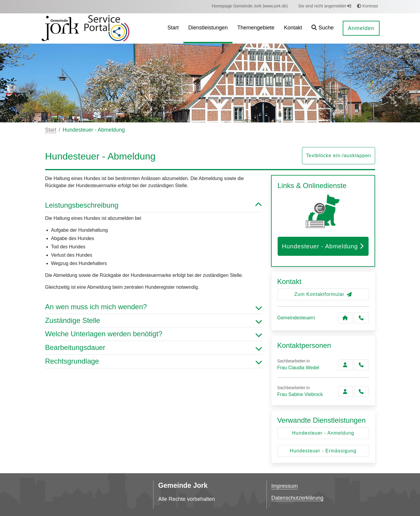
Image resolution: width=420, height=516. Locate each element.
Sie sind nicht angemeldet (325, 6)
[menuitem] (250, 6)
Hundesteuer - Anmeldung (323, 433)
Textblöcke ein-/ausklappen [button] (338, 156)
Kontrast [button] (367, 6)
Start (51, 130)
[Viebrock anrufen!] (361, 392)
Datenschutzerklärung (297, 498)
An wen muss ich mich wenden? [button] (154, 307)
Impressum (285, 486)
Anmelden (361, 28)
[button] (323, 28)
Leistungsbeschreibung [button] (154, 205)
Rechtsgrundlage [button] (154, 361)
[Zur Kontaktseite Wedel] (345, 365)
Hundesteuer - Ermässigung (323, 451)
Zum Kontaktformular (323, 294)
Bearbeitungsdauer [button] (154, 348)
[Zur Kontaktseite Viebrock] (345, 392)
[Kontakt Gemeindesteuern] (345, 318)
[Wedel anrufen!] (361, 365)
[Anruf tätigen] (361, 318)
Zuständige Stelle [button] (154, 321)
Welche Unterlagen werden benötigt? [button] (154, 334)
